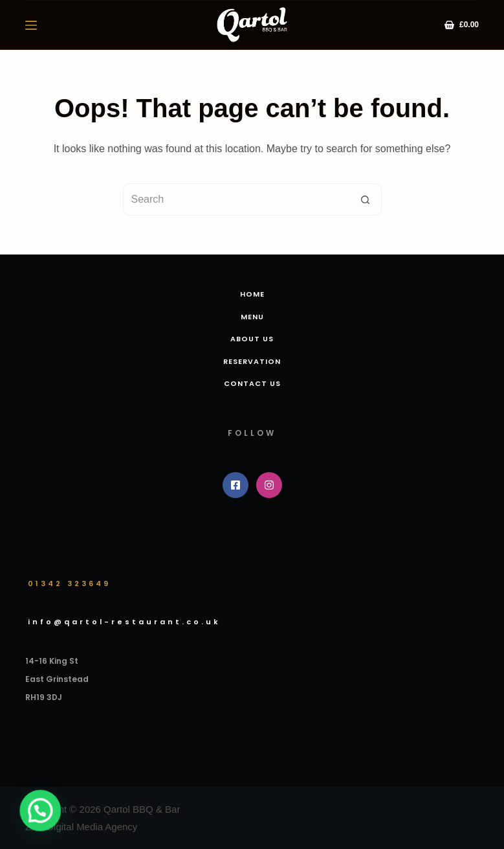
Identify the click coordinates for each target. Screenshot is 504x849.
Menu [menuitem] (252, 317)
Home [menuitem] (252, 294)
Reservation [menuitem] (252, 361)
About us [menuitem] (252, 339)
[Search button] (366, 199)
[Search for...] (236, 199)
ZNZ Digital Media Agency (81, 827)
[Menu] (31, 25)
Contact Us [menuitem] (252, 383)
